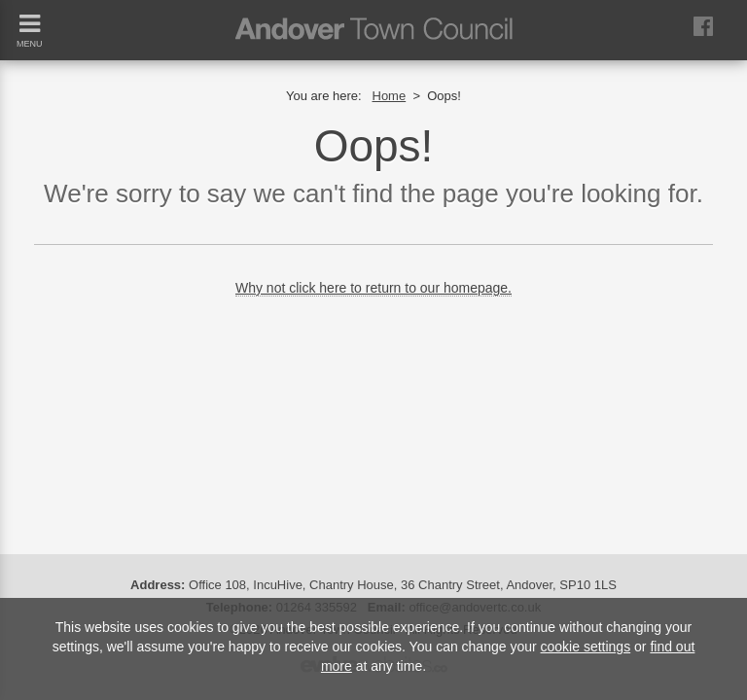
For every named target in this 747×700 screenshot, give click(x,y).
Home (390, 96)
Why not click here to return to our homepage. (373, 288)
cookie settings (586, 647)
